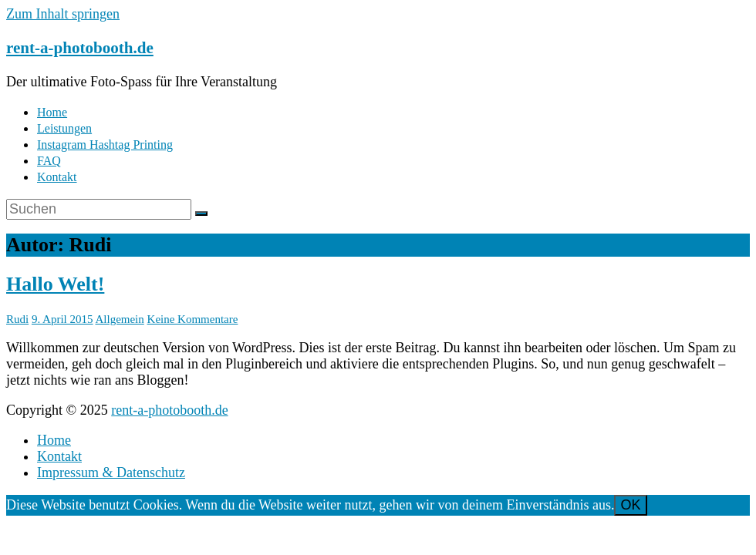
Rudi (17, 319)
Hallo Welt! (55, 284)
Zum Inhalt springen (63, 14)
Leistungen (64, 128)
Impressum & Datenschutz (111, 473)
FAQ (49, 161)
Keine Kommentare (193, 319)
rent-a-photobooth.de (80, 48)
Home (52, 112)
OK (630, 505)
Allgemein (119, 319)
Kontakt (57, 177)
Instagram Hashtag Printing (105, 145)
